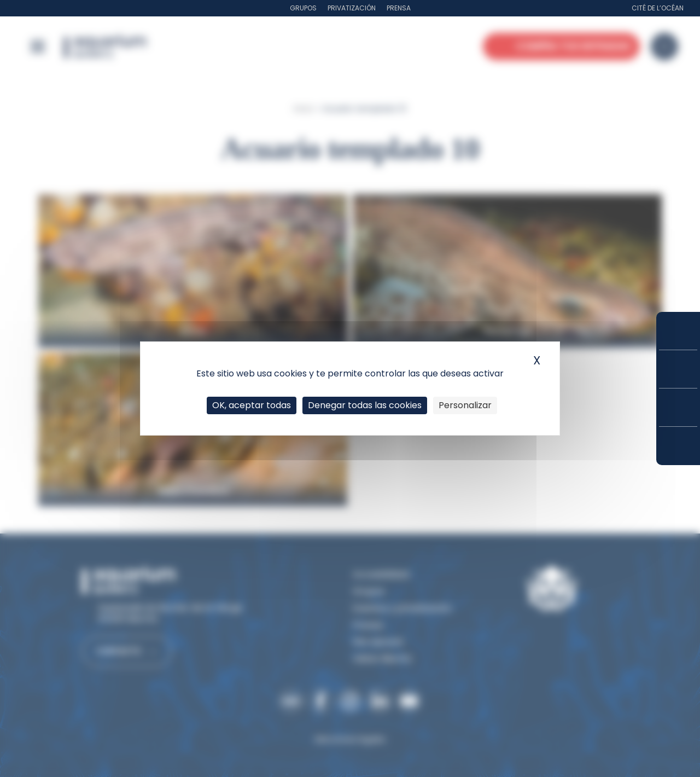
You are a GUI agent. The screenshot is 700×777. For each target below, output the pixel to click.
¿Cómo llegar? (678, 446)
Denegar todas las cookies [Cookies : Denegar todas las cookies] (365, 405)
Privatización (352, 8)
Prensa (399, 8)
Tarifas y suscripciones (678, 369)
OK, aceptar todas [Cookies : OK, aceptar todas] (252, 405)
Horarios (678, 407)
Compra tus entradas (678, 331)
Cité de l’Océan (658, 8)
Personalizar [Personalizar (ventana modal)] (465, 405)
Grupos (303, 8)
